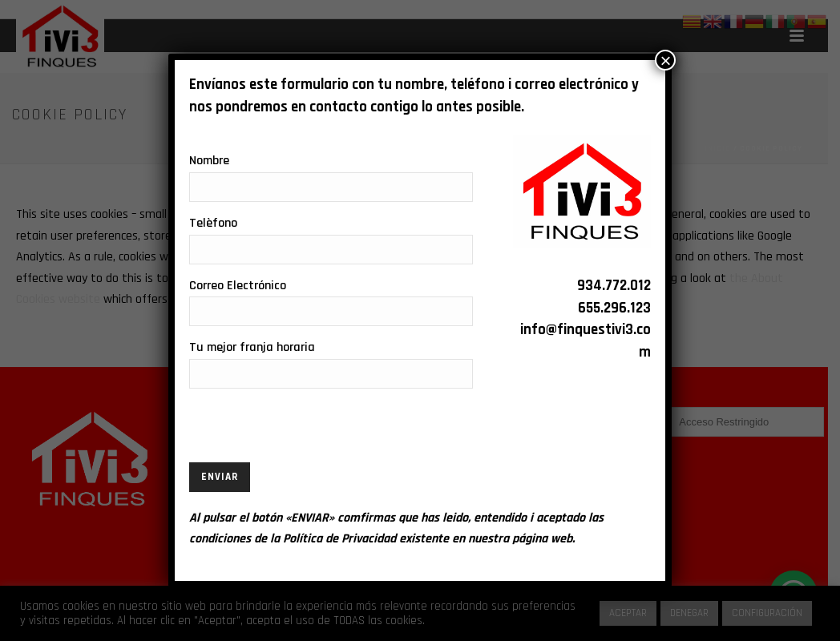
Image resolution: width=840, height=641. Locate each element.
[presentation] (311, 431)
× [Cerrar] (665, 60)
